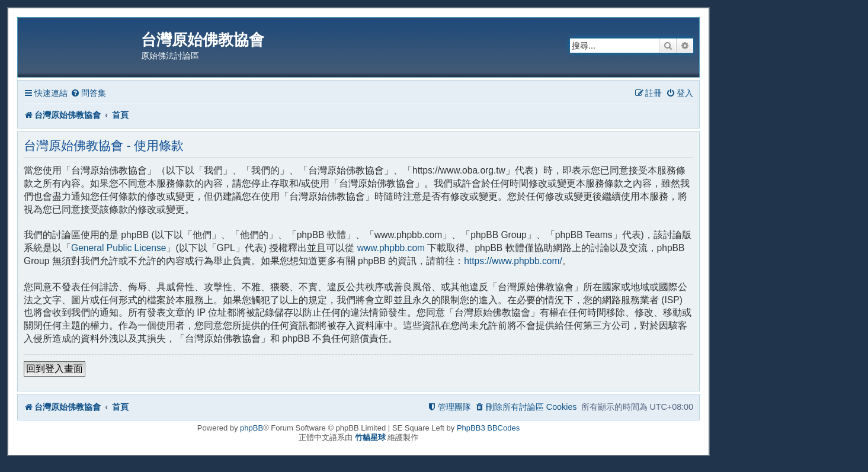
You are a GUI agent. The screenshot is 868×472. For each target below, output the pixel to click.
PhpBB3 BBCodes (488, 428)
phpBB (252, 428)
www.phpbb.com (391, 248)
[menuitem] (88, 93)
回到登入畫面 (55, 369)
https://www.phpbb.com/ (513, 261)
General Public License (118, 248)
